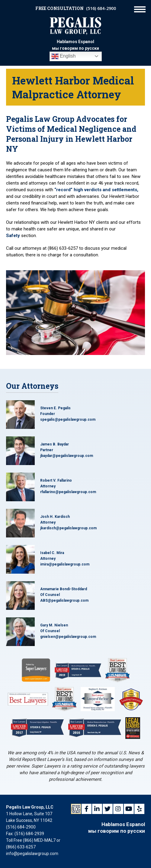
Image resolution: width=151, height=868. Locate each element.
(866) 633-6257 (21, 847)
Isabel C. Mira (52, 553)
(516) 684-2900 (101, 8)
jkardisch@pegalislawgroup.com (68, 528)
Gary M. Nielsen (54, 625)
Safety (13, 236)
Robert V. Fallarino (56, 480)
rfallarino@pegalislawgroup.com (68, 492)
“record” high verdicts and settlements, (96, 190)
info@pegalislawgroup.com (32, 854)
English (64, 56)
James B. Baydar (55, 444)
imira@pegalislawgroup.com (65, 564)
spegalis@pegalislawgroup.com (68, 420)
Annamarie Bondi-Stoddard (64, 589)
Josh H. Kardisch (55, 517)
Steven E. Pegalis (55, 408)
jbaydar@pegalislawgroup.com (67, 456)
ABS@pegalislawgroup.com (64, 600)
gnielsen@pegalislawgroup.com (68, 637)
